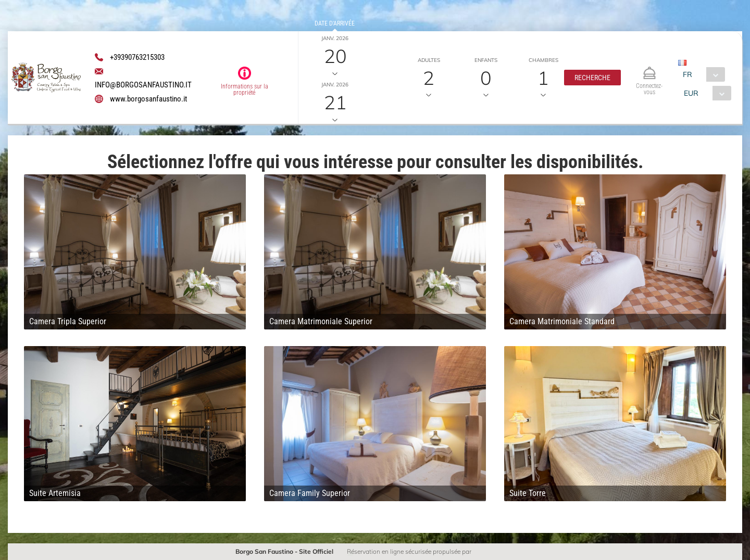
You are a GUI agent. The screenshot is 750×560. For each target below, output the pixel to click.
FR (687, 74)
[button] (592, 78)
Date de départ (335, 70)
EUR (691, 93)
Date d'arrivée (335, 23)
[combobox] (701, 74)
